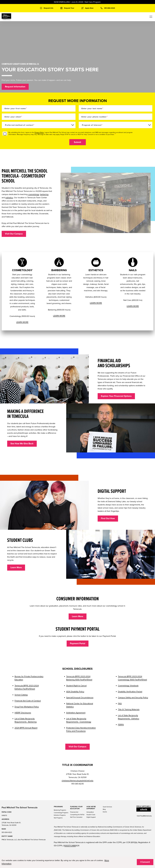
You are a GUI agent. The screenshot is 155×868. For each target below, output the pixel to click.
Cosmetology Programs (61, 813)
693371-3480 (70, 846)
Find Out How (108, 518)
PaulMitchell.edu (146, 816)
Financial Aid (74, 812)
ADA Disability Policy (75, 692)
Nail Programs (58, 818)
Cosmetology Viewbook (128, 686)
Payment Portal (78, 643)
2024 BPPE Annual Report (26, 728)
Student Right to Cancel (76, 686)
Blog (104, 809)
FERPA (121, 725)
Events (105, 812)
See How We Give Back (22, 444)
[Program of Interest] (116, 125)
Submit (77, 142)
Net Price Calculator (76, 817)
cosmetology (34, 194)
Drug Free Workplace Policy (27, 707)
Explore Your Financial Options (116, 396)
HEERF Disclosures (23, 713)
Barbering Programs (60, 810)
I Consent (145, 862)
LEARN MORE (22, 322)
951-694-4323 (7, 832)
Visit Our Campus (14, 234)
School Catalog (21, 695)
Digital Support (91, 817)
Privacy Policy (39, 132)
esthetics (9, 198)
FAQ (120, 703)
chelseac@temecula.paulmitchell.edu (77, 781)
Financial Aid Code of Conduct (28, 701)
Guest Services (107, 807)
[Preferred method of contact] (39, 125)
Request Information (15, 87)
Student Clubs (91, 815)
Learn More (16, 568)
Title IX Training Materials (129, 709)
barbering (44, 194)
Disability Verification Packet (130, 692)
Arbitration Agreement (76, 713)
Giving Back (90, 812)
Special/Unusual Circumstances (80, 697)
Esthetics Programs (60, 815)
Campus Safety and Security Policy (133, 697)
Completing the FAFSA (77, 815)
